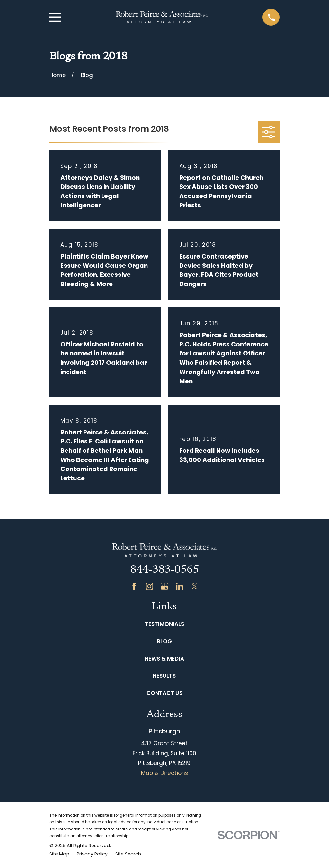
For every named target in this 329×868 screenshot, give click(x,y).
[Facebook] (134, 586)
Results (164, 676)
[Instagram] (149, 586)
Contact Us (164, 693)
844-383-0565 (164, 570)
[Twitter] (195, 586)
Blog (164, 641)
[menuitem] (59, 854)
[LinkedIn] (180, 586)
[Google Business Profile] (164, 586)
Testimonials (164, 624)
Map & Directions (164, 773)
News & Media (164, 659)
